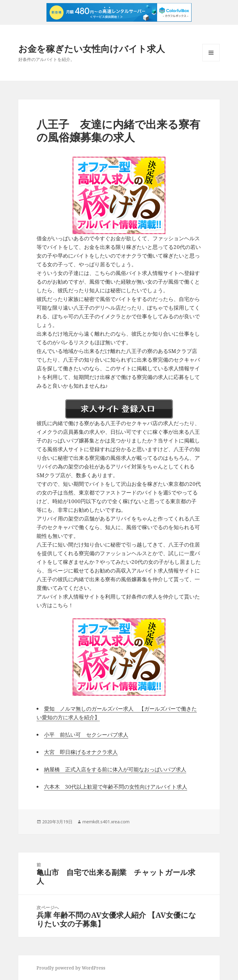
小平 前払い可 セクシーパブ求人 (86, 735)
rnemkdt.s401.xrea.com (106, 822)
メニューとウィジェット (211, 61)
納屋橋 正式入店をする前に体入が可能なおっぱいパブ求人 (115, 769)
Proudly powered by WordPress (71, 968)
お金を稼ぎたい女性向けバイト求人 (92, 48)
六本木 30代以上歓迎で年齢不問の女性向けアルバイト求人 (116, 787)
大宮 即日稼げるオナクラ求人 (81, 752)
